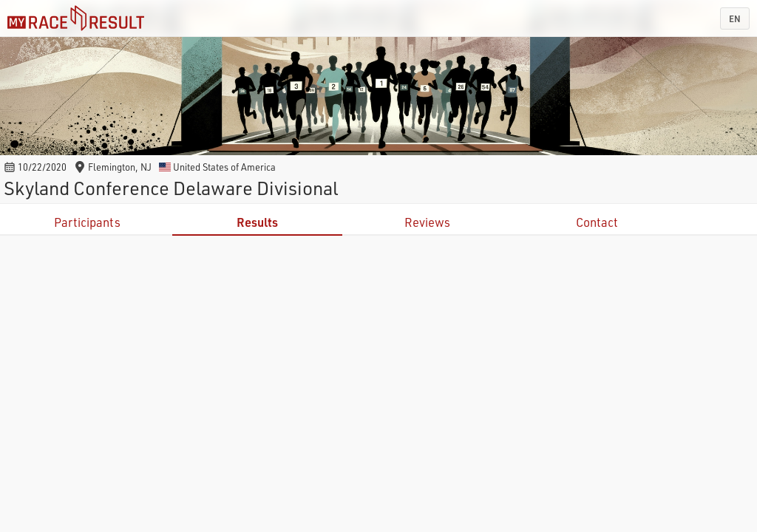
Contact (597, 222)
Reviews (427, 222)
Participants (87, 222)
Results (257, 222)
